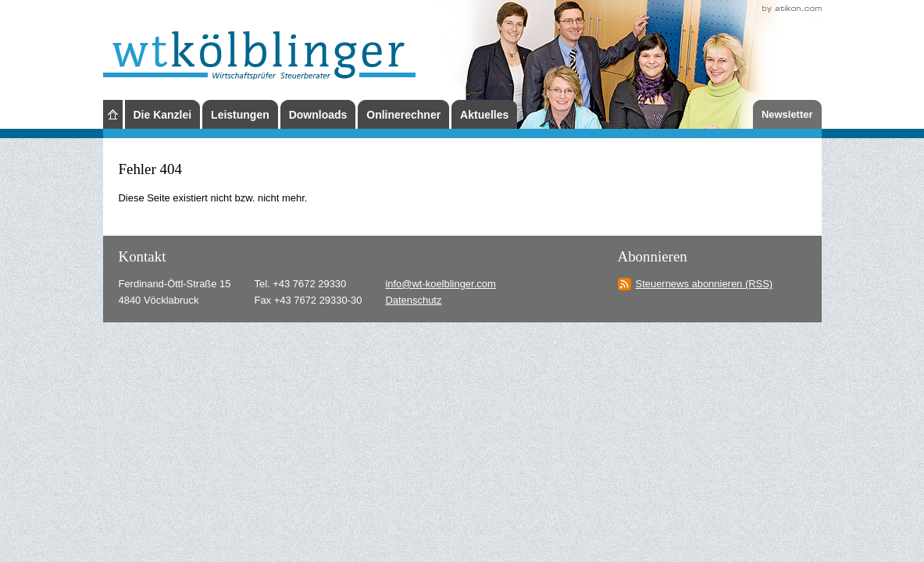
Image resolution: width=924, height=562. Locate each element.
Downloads (318, 115)
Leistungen (240, 115)
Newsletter (787, 114)
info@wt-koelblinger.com (440, 284)
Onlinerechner (403, 115)
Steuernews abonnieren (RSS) (705, 284)
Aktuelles (484, 115)
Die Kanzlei (163, 115)
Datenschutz (413, 300)
